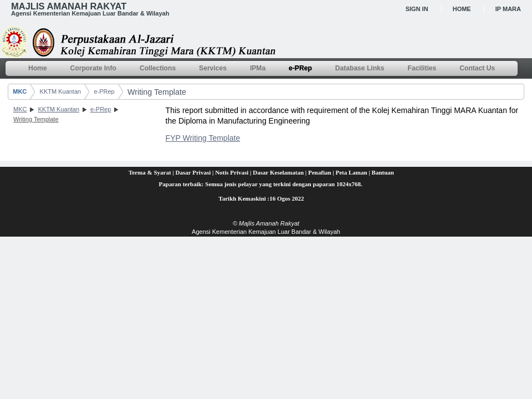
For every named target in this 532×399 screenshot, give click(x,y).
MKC (20, 91)
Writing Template (157, 92)
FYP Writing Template (203, 138)
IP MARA (508, 9)
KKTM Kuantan (61, 91)
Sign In (417, 9)
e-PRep (104, 91)
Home (462, 9)
